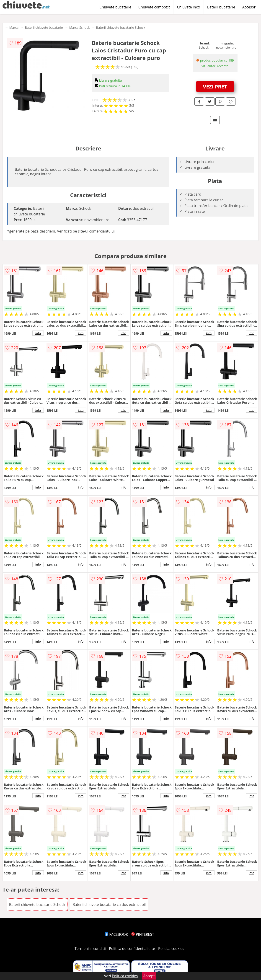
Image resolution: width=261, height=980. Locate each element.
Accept (149, 976)
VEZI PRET (215, 86)
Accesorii (250, 7)
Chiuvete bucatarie (115, 7)
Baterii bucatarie (221, 7)
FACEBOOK (116, 934)
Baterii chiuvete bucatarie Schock (120, 27)
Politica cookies (171, 949)
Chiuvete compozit (154, 7)
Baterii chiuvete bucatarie (44, 27)
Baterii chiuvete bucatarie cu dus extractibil (109, 905)
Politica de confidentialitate (132, 949)
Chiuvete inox (188, 7)
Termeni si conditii (90, 949)
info (38, 333)
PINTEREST (143, 934)
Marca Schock (80, 27)
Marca (14, 27)
